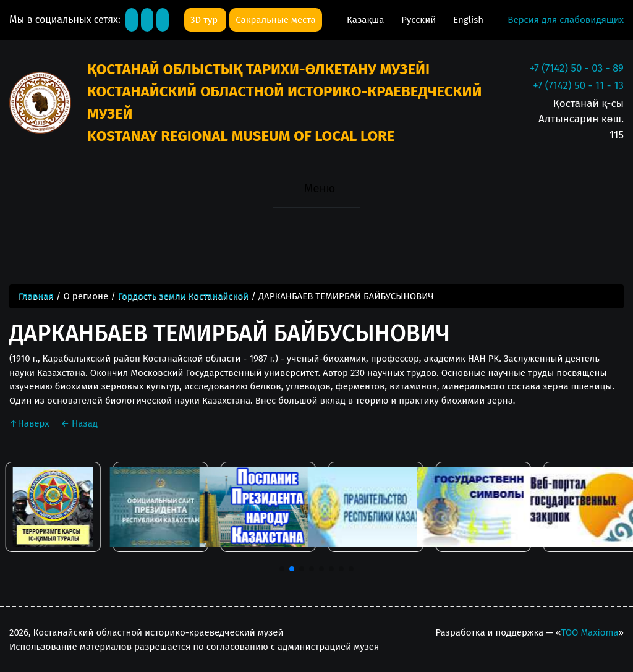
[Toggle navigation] (316, 188)
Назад (79, 423)
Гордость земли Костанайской (183, 296)
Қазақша (367, 20)
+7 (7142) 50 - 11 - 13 (578, 86)
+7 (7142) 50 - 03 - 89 (577, 68)
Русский (420, 20)
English (468, 20)
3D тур (205, 20)
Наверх (30, 423)
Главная (36, 296)
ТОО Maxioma (589, 632)
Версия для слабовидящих (566, 20)
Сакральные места (275, 20)
